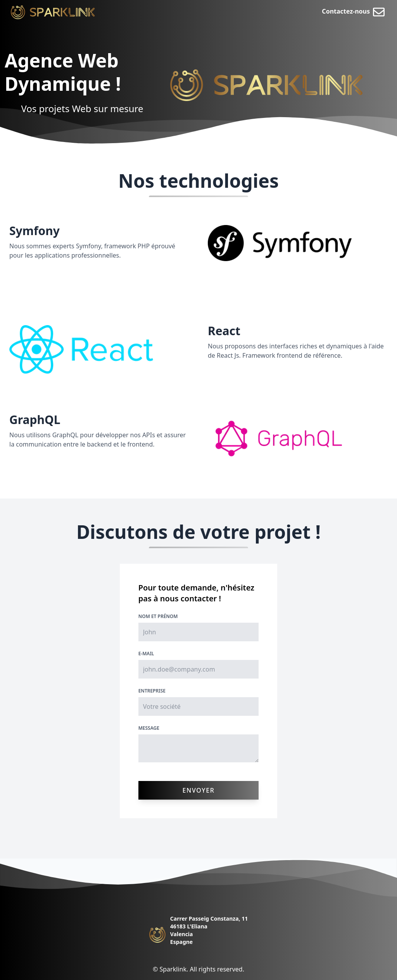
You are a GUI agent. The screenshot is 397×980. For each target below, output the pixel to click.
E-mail (146, 654)
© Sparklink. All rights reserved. (198, 969)
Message (149, 728)
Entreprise (152, 691)
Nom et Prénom (158, 616)
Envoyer (199, 790)
